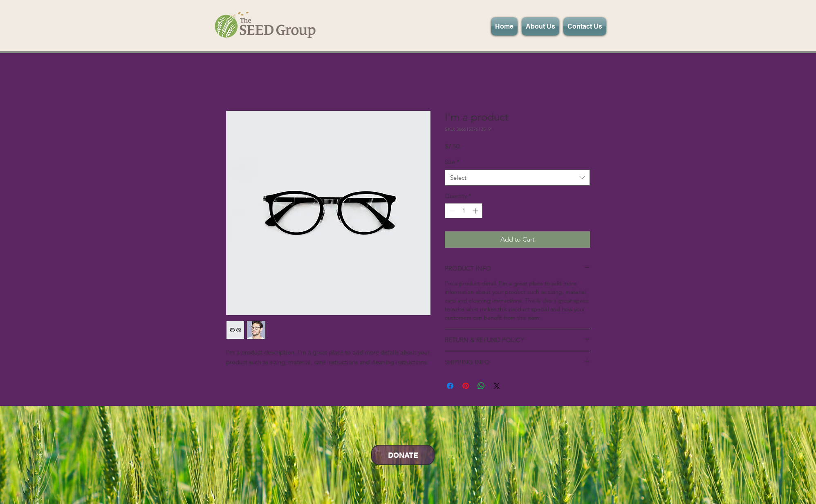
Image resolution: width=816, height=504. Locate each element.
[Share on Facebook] (450, 386)
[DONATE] (403, 455)
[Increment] (476, 211)
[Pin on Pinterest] (466, 386)
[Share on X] (497, 386)
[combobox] (517, 178)
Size (452, 162)
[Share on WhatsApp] (481, 386)
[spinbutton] (464, 211)
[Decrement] (451, 211)
